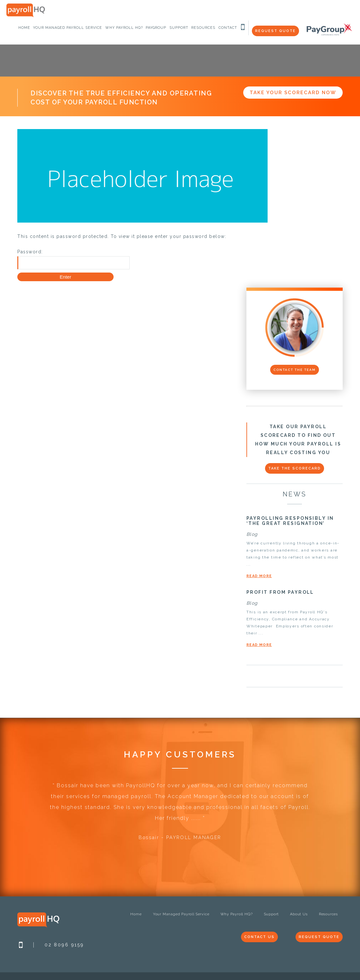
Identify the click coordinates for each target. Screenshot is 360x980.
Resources (328, 914)
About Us (299, 914)
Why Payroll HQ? (236, 914)
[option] (180, 815)
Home (136, 914)
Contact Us (259, 937)
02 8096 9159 (64, 945)
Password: (73, 259)
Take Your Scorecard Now (293, 93)
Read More (259, 576)
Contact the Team (295, 370)
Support (272, 914)
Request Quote (275, 31)
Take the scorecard (295, 468)
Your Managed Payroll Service (181, 914)
